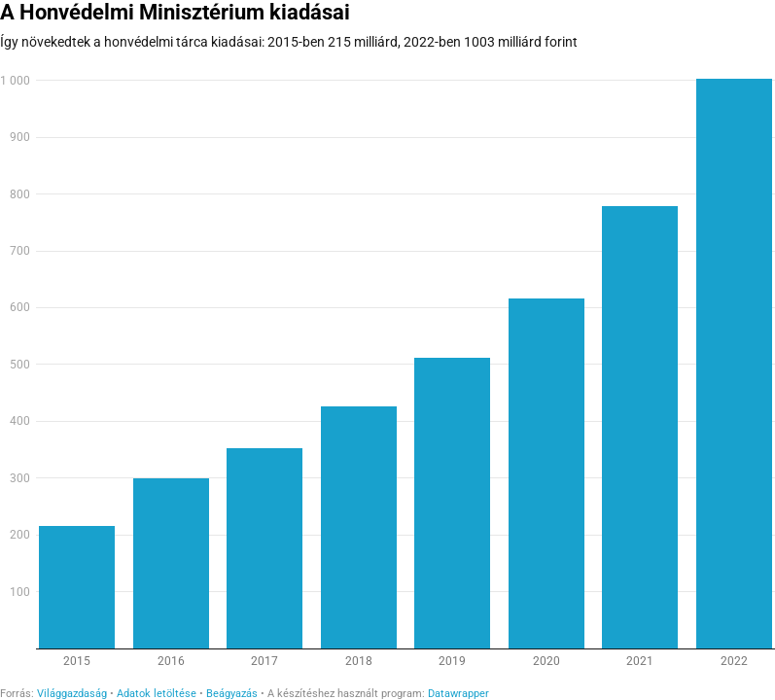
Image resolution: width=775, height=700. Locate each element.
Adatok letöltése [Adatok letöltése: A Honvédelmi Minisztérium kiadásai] (157, 694)
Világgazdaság (72, 694)
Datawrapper (458, 694)
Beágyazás (232, 694)
